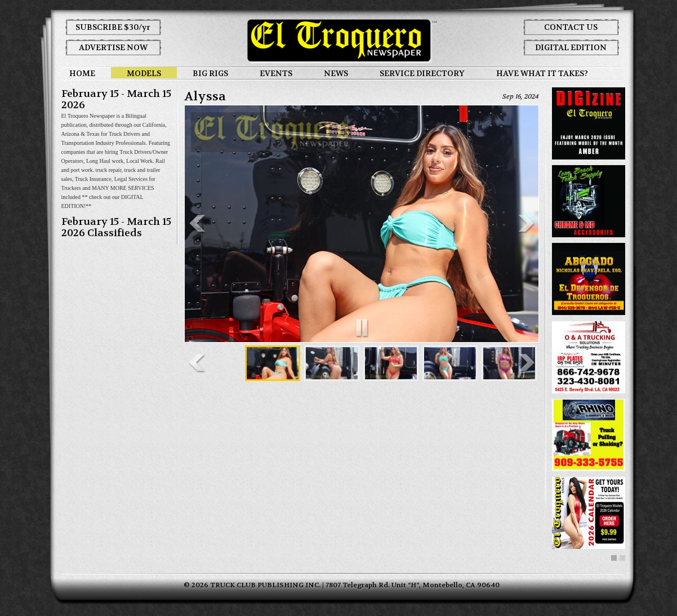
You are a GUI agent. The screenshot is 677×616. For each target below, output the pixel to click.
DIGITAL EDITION (571, 47)
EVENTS (276, 73)
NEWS (336, 73)
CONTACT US (571, 27)
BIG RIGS (210, 73)
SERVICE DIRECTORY (422, 73)
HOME (82, 73)
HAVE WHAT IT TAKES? (542, 73)
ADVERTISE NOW (113, 47)
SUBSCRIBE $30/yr (113, 27)
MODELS (144, 73)
